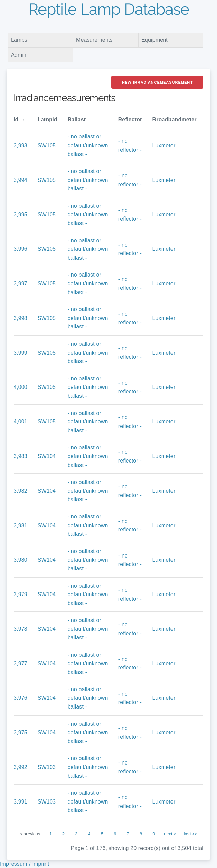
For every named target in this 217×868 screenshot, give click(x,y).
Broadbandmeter (174, 120)
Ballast (77, 120)
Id (16, 120)
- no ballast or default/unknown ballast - (88, 145)
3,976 (21, 698)
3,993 (21, 145)
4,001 (21, 422)
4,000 (21, 387)
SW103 (47, 767)
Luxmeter (164, 145)
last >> (191, 834)
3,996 (21, 249)
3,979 (21, 594)
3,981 (21, 525)
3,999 (21, 353)
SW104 (47, 456)
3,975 (21, 732)
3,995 (21, 215)
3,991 (21, 802)
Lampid (48, 120)
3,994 (21, 180)
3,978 (21, 629)
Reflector (130, 120)
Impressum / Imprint (24, 864)
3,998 (21, 318)
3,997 (21, 284)
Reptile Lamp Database (109, 9)
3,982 (21, 491)
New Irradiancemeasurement (157, 82)
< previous (30, 834)
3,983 (21, 456)
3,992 (21, 767)
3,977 (21, 664)
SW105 (47, 145)
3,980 (21, 560)
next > (170, 834)
